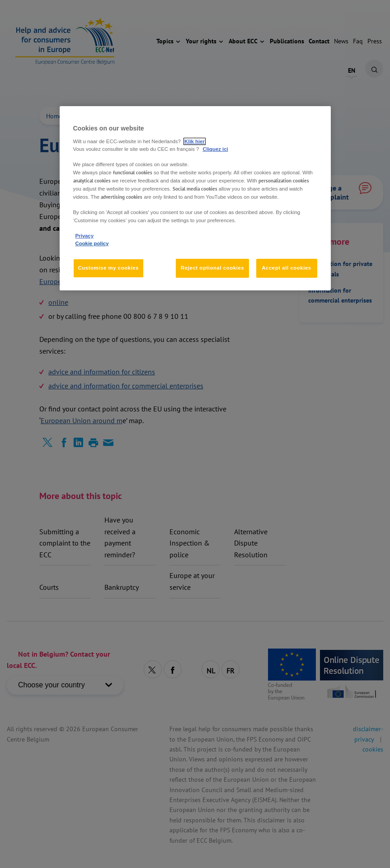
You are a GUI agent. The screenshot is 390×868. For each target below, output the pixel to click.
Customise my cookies (109, 268)
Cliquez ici (216, 149)
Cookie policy (92, 243)
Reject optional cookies (212, 268)
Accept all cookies (287, 268)
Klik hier (195, 141)
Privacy (85, 236)
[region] (195, 198)
